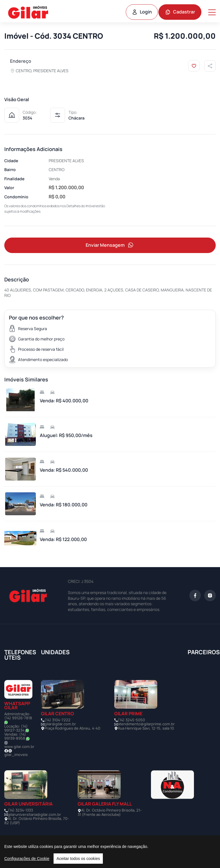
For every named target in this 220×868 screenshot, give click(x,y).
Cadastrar (180, 12)
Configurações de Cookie (27, 859)
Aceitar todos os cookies (78, 859)
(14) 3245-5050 (131, 720)
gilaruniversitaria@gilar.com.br (34, 814)
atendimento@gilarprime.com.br (146, 724)
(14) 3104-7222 (57, 720)
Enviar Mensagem (110, 245)
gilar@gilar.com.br (60, 724)
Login (142, 12)
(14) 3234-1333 (20, 810)
